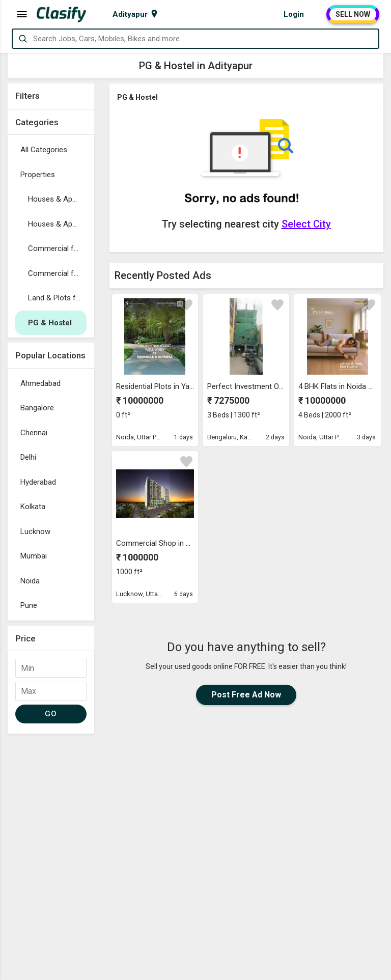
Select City (306, 224)
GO (51, 714)
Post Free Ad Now (246, 695)
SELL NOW (353, 14)
